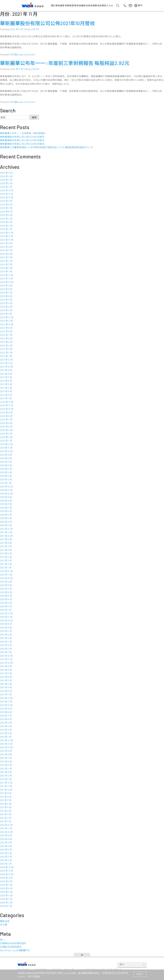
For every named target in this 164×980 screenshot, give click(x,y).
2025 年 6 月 (6, 212)
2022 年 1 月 (6, 356)
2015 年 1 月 (6, 652)
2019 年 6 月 (6, 465)
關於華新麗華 (58, 5)
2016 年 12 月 (6, 571)
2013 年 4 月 (6, 726)
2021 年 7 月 (6, 377)
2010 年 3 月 (6, 857)
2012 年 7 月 (6, 758)
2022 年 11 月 (6, 321)
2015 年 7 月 (6, 631)
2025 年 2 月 (6, 226)
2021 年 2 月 (6, 395)
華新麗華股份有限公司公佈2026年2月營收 (22, 144)
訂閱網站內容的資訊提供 (13, 943)
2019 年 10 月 (6, 451)
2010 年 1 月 (6, 864)
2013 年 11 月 (6, 701)
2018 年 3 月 (6, 518)
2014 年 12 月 (6, 656)
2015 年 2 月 (6, 649)
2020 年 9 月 (6, 412)
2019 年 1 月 (6, 483)
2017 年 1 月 (6, 567)
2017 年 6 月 (6, 550)
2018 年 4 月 (6, 515)
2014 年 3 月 (6, 687)
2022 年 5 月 (6, 342)
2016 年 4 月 (6, 599)
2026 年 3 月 (6, 180)
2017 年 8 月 (6, 543)
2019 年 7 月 (6, 462)
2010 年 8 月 (6, 839)
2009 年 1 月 (6, 906)
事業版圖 (69, 5)
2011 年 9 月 (6, 793)
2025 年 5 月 (6, 215)
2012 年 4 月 (6, 768)
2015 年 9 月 (6, 624)
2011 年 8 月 (6, 797)
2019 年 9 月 (6, 455)
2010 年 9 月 (6, 835)
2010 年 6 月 (6, 846)
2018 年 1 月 (6, 525)
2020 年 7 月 (6, 419)
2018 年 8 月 (6, 501)
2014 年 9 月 (6, 666)
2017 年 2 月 (6, 564)
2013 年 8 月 (6, 712)
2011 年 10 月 (6, 790)
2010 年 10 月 (6, 832)
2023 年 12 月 (7, 275)
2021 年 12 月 (6, 360)
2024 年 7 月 (6, 250)
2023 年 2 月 (6, 310)
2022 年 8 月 (6, 331)
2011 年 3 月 (6, 814)
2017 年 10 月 (6, 536)
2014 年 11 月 (6, 659)
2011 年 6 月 (6, 804)
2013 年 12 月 (6, 698)
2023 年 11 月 (6, 278)
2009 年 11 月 (6, 871)
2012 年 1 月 (6, 779)
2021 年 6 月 (6, 381)
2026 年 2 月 (6, 183)
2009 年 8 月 (6, 881)
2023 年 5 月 (6, 300)
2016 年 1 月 (6, 610)
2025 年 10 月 (7, 197)
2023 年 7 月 (6, 293)
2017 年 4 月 (6, 557)
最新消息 (5, 921)
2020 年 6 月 (6, 423)
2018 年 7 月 (6, 504)
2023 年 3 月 (6, 307)
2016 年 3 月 (6, 603)
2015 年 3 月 (6, 645)
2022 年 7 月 (6, 335)
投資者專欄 (91, 5)
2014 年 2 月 (6, 691)
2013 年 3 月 (6, 730)
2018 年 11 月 (6, 490)
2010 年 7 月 (6, 842)
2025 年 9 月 (6, 201)
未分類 (14, 54)
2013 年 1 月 (6, 737)
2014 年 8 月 (6, 670)
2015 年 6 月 (6, 635)
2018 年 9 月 (6, 497)
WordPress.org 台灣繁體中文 (15, 950)
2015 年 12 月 (6, 613)
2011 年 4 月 (6, 811)
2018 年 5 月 (6, 511)
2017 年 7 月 (6, 546)
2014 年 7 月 (6, 673)
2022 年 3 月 (6, 349)
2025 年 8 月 (6, 204)
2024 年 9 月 (6, 243)
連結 (37, 976)
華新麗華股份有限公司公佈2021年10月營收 (47, 23)
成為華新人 (103, 5)
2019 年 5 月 (6, 469)
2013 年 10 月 (6, 705)
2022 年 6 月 (6, 338)
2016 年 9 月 (6, 582)
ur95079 (35, 29)
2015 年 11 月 (6, 617)
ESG (111, 5)
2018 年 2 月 (6, 522)
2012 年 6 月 (6, 761)
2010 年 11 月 (6, 828)
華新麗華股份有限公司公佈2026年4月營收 (22, 137)
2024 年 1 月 (6, 271)
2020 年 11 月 (6, 405)
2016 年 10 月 (6, 578)
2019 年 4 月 (6, 472)
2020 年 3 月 (6, 434)
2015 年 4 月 (6, 642)
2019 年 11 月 (6, 448)
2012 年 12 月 (6, 740)
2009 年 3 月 (6, 899)
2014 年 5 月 (6, 680)
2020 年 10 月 (7, 409)
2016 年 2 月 (6, 606)
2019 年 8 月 (6, 458)
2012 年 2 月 (6, 776)
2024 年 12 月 (7, 233)
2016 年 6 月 (6, 592)
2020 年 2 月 (6, 437)
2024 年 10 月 (7, 240)
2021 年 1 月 (6, 398)
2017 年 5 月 (6, 553)
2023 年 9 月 (6, 285)
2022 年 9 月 (6, 328)
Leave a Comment (26, 54)
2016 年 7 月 (6, 589)
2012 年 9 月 (6, 751)
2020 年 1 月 (6, 441)
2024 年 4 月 (6, 261)
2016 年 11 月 (6, 575)
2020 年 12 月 (7, 402)
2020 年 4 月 (6, 430)
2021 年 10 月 (6, 367)
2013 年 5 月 (6, 723)
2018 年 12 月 (6, 486)
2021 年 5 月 (6, 384)
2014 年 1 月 (6, 694)
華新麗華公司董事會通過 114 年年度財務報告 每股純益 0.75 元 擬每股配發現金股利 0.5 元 (46, 147)
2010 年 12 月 (6, 825)
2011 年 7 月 (6, 800)
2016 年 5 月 (6, 596)
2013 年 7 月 (6, 716)
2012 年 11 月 (6, 744)
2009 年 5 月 (6, 892)
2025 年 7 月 (6, 208)
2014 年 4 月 (6, 684)
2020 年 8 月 (6, 416)
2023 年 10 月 (7, 282)
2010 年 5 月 (6, 849)
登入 (2, 940)
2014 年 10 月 (6, 663)
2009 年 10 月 (7, 874)
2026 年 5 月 (6, 173)
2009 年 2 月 (6, 902)
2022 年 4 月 (6, 345)
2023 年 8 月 (6, 289)
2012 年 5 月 (6, 765)
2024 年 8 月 (6, 247)
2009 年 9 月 (6, 878)
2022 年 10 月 (7, 324)
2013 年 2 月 (6, 733)
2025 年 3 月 (6, 222)
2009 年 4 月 (6, 895)
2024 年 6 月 (6, 254)
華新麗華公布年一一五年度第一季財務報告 (23, 133)
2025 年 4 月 (6, 219)
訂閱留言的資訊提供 (11, 947)
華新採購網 (80, 5)
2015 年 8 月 (6, 627)
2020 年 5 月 (6, 426)
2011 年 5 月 (6, 807)
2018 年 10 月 (6, 494)
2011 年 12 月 (6, 783)
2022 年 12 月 (7, 317)
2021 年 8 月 (6, 374)
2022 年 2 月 (6, 353)
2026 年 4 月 (6, 176)
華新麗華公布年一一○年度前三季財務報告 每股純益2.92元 (65, 63)
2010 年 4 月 (6, 853)
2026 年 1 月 (6, 187)
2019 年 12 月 (6, 444)
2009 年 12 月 (7, 867)
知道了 (140, 974)
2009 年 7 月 (6, 885)
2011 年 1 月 (6, 821)
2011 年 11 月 (6, 786)
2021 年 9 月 (6, 370)
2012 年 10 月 (6, 747)
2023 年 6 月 (6, 296)
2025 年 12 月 (7, 190)
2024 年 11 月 (6, 236)
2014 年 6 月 (6, 677)
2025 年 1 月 (6, 229)
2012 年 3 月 (6, 772)
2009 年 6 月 (6, 888)
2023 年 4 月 (6, 303)
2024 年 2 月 (6, 268)
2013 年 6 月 (6, 719)
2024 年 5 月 (6, 257)
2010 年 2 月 (6, 860)
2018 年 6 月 (6, 508)
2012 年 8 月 (6, 754)
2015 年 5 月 (6, 638)
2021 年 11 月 (6, 363)
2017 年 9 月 (6, 539)
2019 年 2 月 (6, 479)
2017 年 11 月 (6, 532)
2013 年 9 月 (6, 708)
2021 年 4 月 (6, 388)
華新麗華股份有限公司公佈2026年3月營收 (22, 140)
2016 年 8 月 (6, 585)
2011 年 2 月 (6, 818)
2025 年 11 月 (6, 194)
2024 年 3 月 (6, 264)
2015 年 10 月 (6, 620)
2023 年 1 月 (6, 314)
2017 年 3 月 (6, 560)
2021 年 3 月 (6, 391)
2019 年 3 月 (6, 476)
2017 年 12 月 (6, 529)
